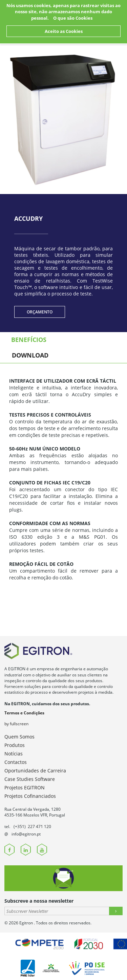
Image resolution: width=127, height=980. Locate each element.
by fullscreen (16, 724)
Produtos (15, 745)
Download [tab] (30, 355)
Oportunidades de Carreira (35, 771)
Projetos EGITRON (25, 787)
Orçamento (40, 312)
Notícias (14, 754)
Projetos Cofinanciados (30, 796)
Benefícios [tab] (29, 340)
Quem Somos (19, 737)
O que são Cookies (73, 18)
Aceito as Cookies (64, 31)
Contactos (16, 762)
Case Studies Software (30, 779)
